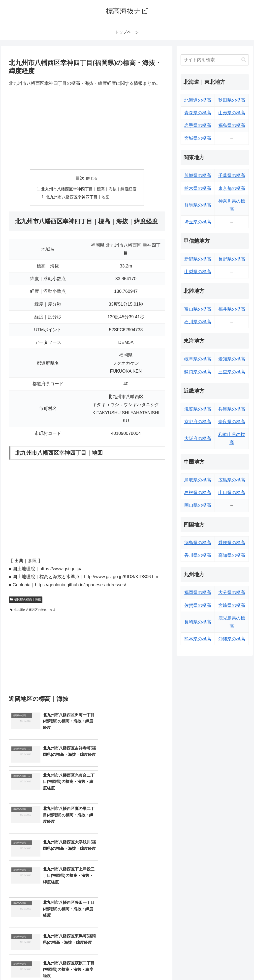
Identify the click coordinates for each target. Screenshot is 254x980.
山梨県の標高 (198, 272)
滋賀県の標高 (198, 409)
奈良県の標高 (232, 422)
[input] (215, 60)
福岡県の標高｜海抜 (26, 600)
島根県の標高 (198, 493)
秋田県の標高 (232, 100)
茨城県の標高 (198, 176)
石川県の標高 (198, 322)
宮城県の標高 (198, 138)
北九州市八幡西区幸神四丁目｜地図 (78, 197)
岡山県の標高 (198, 505)
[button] (244, 60)
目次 (80, 178)
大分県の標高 (232, 593)
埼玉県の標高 (198, 222)
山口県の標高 (232, 493)
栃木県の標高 (198, 188)
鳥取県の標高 (198, 480)
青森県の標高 (198, 113)
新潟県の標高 (198, 259)
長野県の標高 (232, 259)
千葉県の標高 (232, 176)
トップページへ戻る (194, 965)
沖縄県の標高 (232, 639)
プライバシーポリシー (232, 965)
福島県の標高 (232, 125)
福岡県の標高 (198, 593)
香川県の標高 (198, 555)
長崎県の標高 (198, 622)
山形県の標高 (232, 113)
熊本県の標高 (198, 639)
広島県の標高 (232, 480)
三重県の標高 (232, 372)
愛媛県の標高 (232, 543)
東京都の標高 (232, 188)
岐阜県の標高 (198, 359)
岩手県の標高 (198, 125)
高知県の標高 (232, 555)
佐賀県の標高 (198, 605)
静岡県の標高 (198, 372)
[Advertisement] (87, 128)
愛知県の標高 (232, 359)
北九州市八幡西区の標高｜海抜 (33, 610)
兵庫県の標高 (232, 409)
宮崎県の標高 (232, 605)
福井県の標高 (232, 309)
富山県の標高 (198, 309)
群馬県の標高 (198, 205)
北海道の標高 (198, 100)
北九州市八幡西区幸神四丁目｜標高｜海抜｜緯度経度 (89, 189)
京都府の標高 (198, 422)
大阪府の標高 (198, 439)
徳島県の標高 (198, 543)
